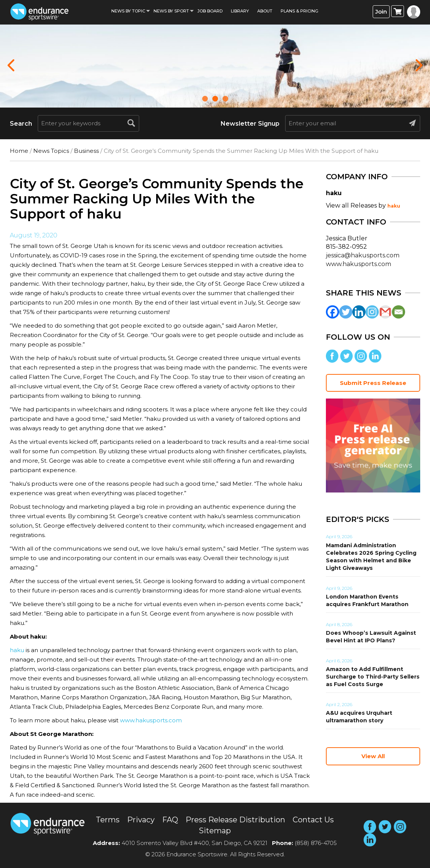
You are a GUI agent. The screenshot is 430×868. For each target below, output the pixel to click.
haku (17, 650)
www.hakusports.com (151, 720)
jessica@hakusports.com (363, 255)
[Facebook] (332, 312)
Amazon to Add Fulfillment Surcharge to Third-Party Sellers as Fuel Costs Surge (373, 677)
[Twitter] (346, 312)
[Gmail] (385, 312)
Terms (108, 820)
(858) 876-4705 (316, 843)
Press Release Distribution (235, 820)
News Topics (51, 151)
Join (381, 12)
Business (86, 151)
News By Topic (128, 11)
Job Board (210, 11)
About (265, 11)
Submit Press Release (373, 383)
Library (240, 11)
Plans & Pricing (299, 11)
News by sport (171, 11)
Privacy (141, 820)
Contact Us (313, 820)
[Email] (399, 312)
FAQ (170, 820)
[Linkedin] (359, 312)
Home (19, 151)
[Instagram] (372, 312)
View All (373, 756)
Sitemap (215, 831)
